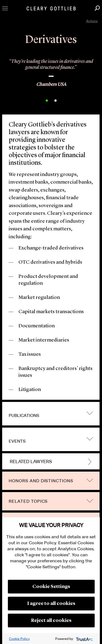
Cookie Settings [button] (51, 587)
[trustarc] (84, 639)
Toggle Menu (5, 8)
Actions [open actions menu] (92, 21)
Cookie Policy (19, 639)
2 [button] (55, 101)
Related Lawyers (31, 462)
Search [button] (97, 8)
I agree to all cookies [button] (51, 604)
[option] (51, 71)
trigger (90, 413)
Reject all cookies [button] (51, 621)
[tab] (51, 414)
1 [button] (47, 101)
